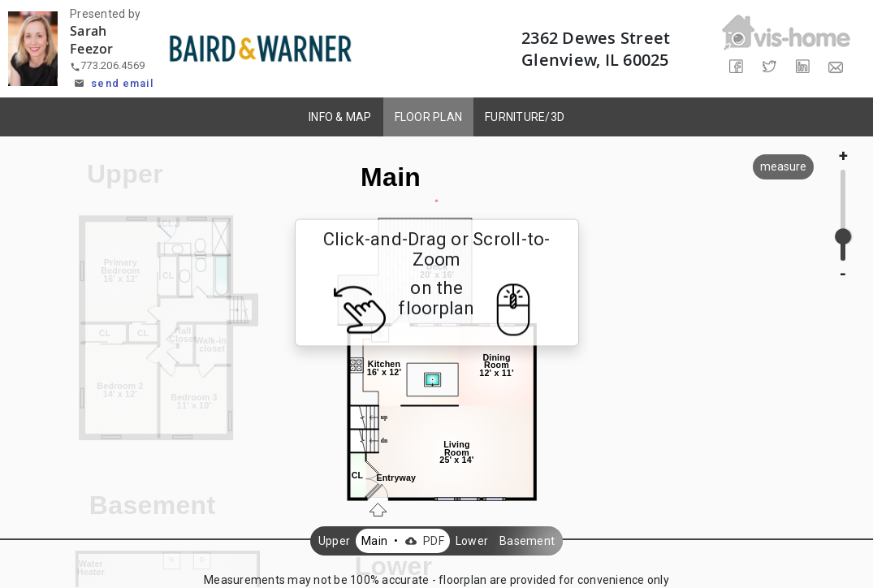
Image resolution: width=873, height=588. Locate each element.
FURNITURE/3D (525, 117)
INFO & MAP (340, 117)
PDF (423, 541)
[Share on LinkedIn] (803, 67)
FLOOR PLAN (429, 117)
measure (783, 166)
